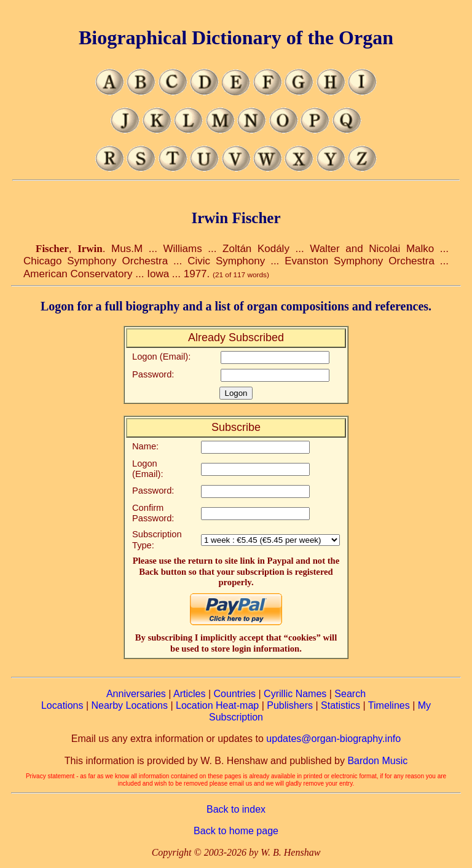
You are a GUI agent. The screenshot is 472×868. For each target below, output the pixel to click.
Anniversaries (136, 694)
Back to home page (236, 831)
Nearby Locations (129, 705)
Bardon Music (377, 761)
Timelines (389, 705)
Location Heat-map (217, 705)
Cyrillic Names (295, 694)
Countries (235, 694)
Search (350, 694)
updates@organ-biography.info (333, 739)
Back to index (236, 809)
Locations (62, 705)
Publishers (290, 705)
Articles (189, 694)
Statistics (340, 705)
